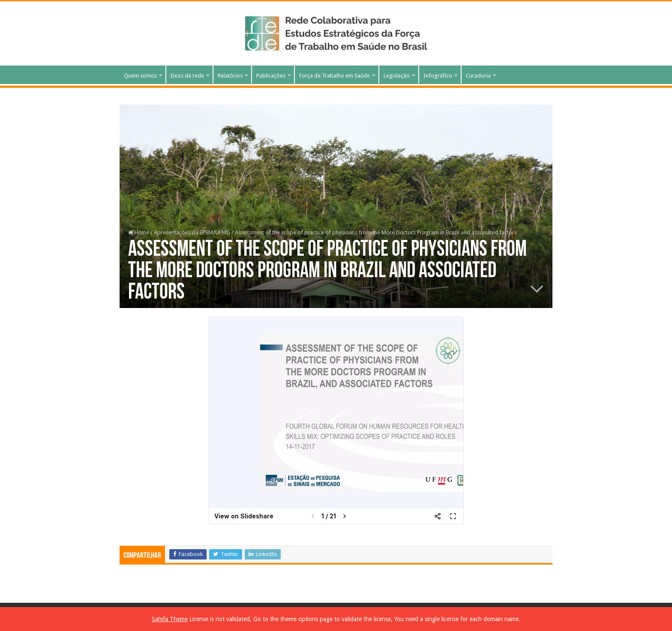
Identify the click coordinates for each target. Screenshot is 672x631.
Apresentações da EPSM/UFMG (192, 232)
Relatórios (230, 76)
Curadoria (478, 76)
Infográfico (438, 76)
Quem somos (140, 76)
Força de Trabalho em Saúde (334, 76)
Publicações (271, 76)
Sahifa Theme (170, 619)
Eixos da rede (187, 76)
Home (139, 232)
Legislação (397, 76)
